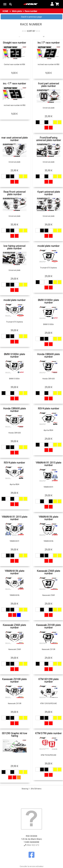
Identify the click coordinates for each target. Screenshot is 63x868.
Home (5, 11)
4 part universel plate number (49, 193)
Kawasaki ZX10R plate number (49, 626)
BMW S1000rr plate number (48, 301)
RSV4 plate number (49, 409)
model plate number (48, 246)
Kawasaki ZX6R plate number (49, 572)
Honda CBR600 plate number (48, 356)
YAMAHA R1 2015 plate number (48, 464)
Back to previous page (32, 17)
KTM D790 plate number (48, 733)
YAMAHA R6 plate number (48, 518)
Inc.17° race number (49, 43)
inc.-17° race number (15, 84)
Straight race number (14, 43)
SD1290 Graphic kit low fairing (14, 735)
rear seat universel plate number (15, 139)
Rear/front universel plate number (15, 193)
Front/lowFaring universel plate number (49, 139)
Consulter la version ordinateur (32, 866)
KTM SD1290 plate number (49, 681)
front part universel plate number (48, 85)
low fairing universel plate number (14, 247)
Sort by (31, 31)
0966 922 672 (32, 845)
